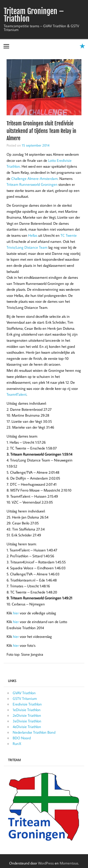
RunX (17, 744)
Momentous (69, 863)
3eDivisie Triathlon (27, 721)
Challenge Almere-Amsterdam (34, 178)
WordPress (46, 863)
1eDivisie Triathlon (27, 710)
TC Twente (69, 235)
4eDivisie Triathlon (27, 727)
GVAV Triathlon (24, 693)
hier (16, 613)
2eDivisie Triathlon (27, 715)
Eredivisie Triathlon (27, 704)
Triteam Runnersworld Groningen (32, 184)
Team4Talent (17, 394)
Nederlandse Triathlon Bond (34, 732)
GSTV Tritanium (25, 698)
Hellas (33, 235)
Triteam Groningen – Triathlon (34, 15)
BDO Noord (22, 738)
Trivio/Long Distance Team (27, 247)
